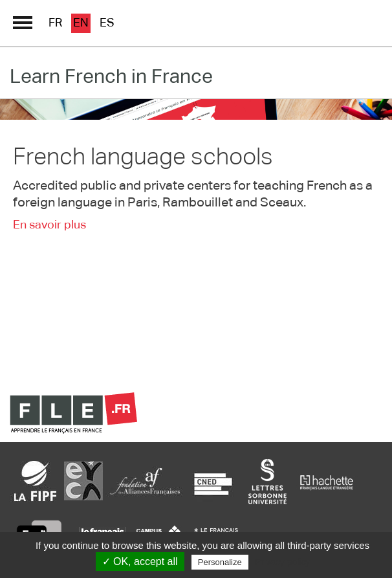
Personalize (220, 562)
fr (55, 23)
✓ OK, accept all (140, 561)
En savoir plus (49, 225)
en (81, 23)
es (107, 23)
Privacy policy (283, 562)
